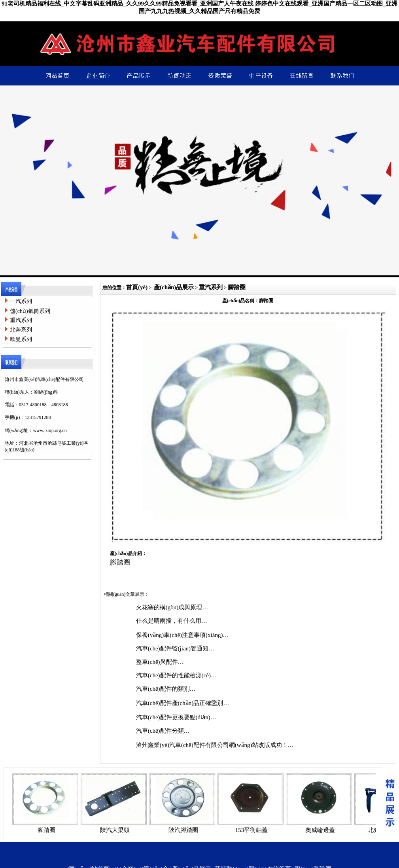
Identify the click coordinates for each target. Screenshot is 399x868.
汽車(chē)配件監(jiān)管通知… (175, 648)
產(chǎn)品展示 (174, 287)
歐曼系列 (21, 339)
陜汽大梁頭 (115, 830)
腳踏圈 (237, 287)
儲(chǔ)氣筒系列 (30, 311)
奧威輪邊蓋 (320, 830)
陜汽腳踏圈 (183, 830)
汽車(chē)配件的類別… (166, 689)
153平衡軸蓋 (252, 830)
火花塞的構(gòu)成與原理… (172, 607)
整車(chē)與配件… (160, 662)
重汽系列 (21, 320)
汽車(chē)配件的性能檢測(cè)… (176, 675)
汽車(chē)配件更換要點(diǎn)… (176, 717)
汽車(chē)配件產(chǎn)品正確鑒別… (182, 703)
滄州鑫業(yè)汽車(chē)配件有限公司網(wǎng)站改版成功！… (215, 745)
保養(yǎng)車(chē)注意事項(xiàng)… (182, 635)
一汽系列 (21, 301)
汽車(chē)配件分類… (163, 731)
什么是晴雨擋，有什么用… (172, 621)
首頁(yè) (137, 287)
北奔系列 (21, 330)
